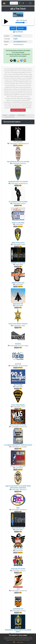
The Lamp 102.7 (18, 142)
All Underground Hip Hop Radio (18, 202)
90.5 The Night (18, 385)
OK (14, 642)
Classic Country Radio (18, 223)
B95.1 (18, 508)
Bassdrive (18, 344)
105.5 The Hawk (18, 549)
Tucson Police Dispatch (18, 405)
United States (17, 36)
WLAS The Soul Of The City (18, 425)
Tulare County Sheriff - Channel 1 (18, 324)
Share (13, 28)
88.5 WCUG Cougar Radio (18, 466)
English (16, 39)
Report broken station (18, 110)
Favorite (22, 28)
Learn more (20, 642)
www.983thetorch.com (20, 42)
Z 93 (18, 589)
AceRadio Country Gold (18, 263)
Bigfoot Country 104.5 (18, 283)
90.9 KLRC (18, 364)
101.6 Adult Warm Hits (18, 528)
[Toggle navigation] (30, 3)
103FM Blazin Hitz (18, 609)
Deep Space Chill (18, 304)
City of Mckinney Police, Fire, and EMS (18, 162)
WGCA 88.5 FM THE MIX (18, 569)
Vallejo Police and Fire (18, 243)
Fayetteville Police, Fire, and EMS (18, 182)
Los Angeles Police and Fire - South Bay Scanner (18, 445)
